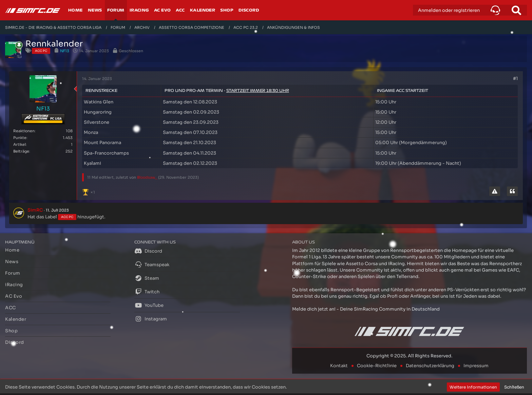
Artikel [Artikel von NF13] (20, 144)
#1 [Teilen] (515, 78)
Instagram (151, 319)
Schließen (514, 387)
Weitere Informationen (473, 387)
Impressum (476, 366)
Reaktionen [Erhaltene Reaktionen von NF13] (24, 131)
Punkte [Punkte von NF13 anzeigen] (20, 138)
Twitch (147, 292)
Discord (148, 251)
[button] (495, 10)
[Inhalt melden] (495, 191)
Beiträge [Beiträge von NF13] (21, 151)
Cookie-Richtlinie (377, 366)
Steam (147, 278)
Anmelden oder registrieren (449, 10)
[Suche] (516, 10)
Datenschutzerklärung (430, 366)
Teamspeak (152, 264)
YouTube (149, 305)
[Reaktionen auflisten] (89, 191)
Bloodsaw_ (147, 177)
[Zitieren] (512, 191)
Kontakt (339, 366)
